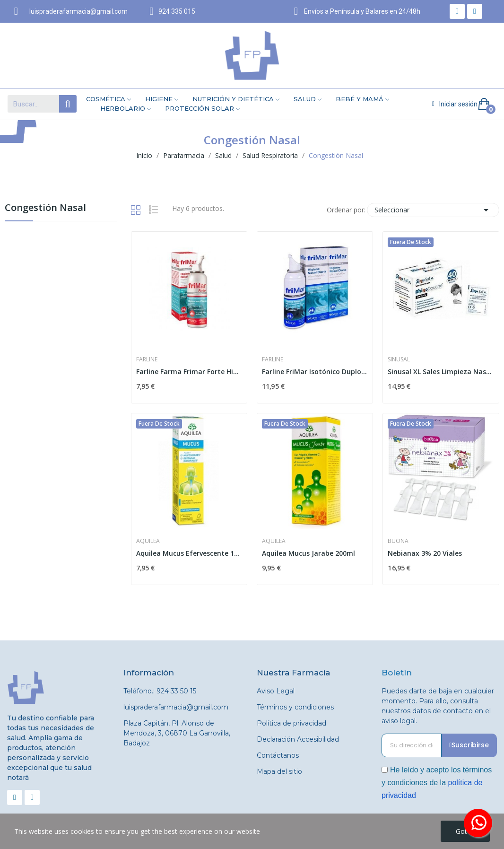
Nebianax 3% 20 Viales (425, 553)
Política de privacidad (291, 723)
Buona (398, 541)
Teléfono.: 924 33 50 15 (160, 691)
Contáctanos (278, 755)
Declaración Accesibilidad (298, 739)
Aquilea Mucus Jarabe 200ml (308, 553)
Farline (147, 359)
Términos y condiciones (295, 707)
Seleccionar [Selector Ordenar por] (433, 210)
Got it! (465, 831)
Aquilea (148, 541)
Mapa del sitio (279, 771)
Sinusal (399, 359)
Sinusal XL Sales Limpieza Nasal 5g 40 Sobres (441, 372)
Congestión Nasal (45, 208)
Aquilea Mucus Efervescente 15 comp (189, 553)
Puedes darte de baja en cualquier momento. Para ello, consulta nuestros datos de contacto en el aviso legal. (438, 706)
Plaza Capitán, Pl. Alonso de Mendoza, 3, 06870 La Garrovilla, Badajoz (177, 733)
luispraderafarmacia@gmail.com (176, 707)
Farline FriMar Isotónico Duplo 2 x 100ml (315, 372)
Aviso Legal (276, 691)
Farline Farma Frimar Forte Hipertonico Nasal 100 (189, 372)
